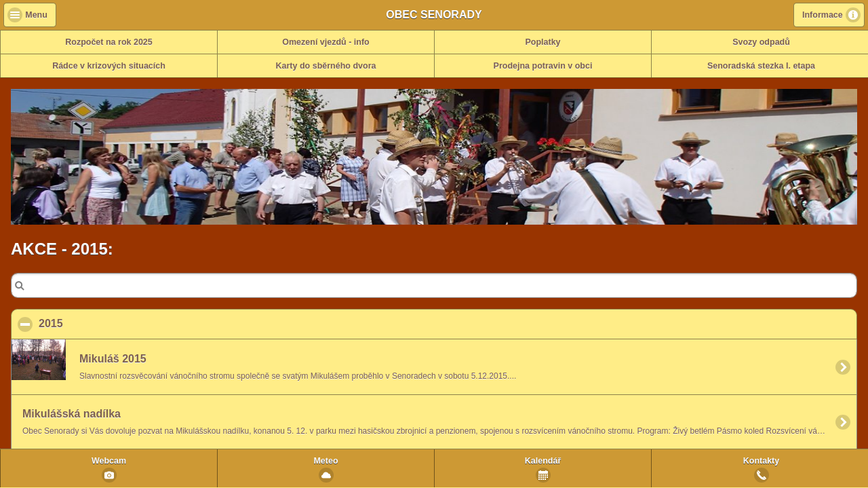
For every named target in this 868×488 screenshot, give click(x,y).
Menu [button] (36, 15)
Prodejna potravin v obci (543, 66)
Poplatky (542, 42)
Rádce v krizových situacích (109, 66)
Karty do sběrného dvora (326, 66)
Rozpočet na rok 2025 (109, 42)
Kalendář (543, 461)
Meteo (325, 461)
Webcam (109, 461)
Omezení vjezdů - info (326, 42)
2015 (117, 323)
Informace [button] (823, 15)
